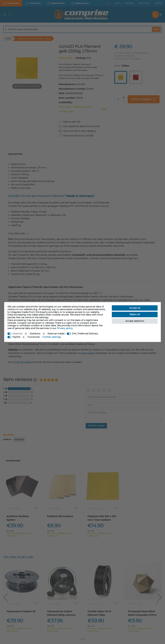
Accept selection (135, 321)
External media (56, 334)
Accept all (135, 308)
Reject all (135, 314)
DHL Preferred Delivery (85, 334)
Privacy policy (65, 328)
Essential (17, 334)
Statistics (35, 334)
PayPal (16, 337)
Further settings (52, 337)
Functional (34, 337)
